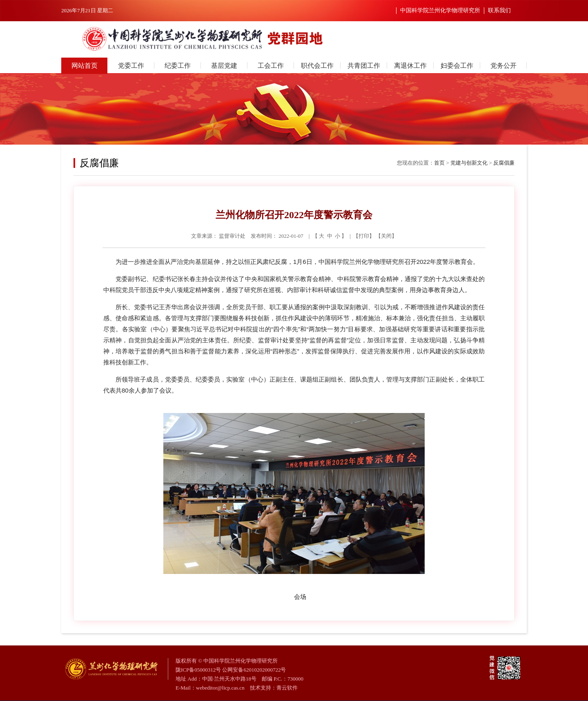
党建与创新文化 (469, 163)
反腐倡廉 (504, 163)
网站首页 (85, 66)
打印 (364, 236)
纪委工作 (178, 66)
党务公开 (503, 66)
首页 (439, 163)
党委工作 (131, 66)
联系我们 (499, 10)
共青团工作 (364, 66)
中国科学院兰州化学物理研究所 (440, 10)
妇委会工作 (457, 66)
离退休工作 (410, 66)
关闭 (386, 236)
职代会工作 (317, 66)
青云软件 (287, 688)
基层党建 (224, 66)
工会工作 (271, 66)
